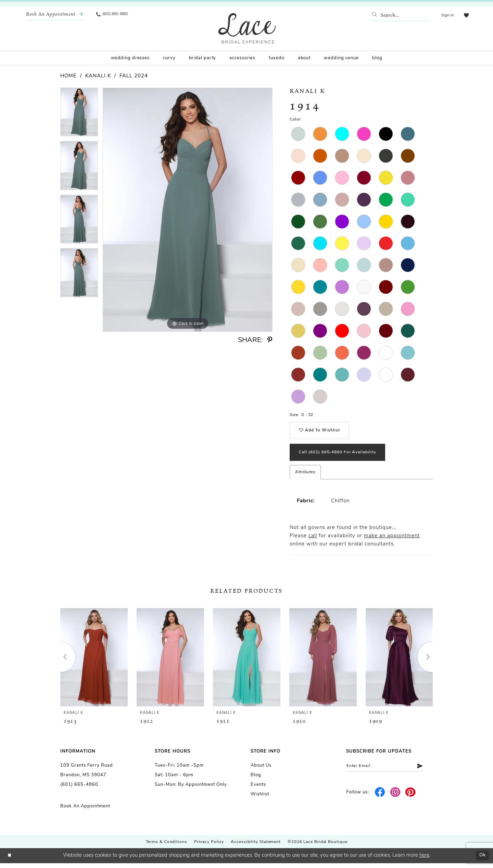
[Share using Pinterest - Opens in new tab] (270, 340)
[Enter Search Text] (399, 15)
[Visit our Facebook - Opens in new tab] (380, 799)
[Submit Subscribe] (427, 772)
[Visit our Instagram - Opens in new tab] (395, 799)
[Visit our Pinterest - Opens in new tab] (411, 799)
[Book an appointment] (55, 15)
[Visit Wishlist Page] (465, 15)
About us (261, 771)
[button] (446, 15)
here (424, 860)
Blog (256, 780)
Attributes (305, 477)
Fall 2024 (134, 76)
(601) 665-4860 (79, 790)
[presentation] (94, 662)
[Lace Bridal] (247, 28)
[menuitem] (55, 15)
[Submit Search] (374, 15)
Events (258, 790)
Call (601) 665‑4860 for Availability (343, 457)
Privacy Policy (209, 847)
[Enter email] (389, 772)
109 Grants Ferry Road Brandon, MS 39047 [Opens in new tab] (87, 775)
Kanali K (98, 76)
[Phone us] (115, 15)
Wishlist (260, 799)
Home (68, 76)
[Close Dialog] (10, 861)
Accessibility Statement (256, 847)
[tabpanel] (79, 114)
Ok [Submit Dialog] (482, 860)
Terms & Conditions (167, 847)
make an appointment (392, 541)
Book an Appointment (85, 811)
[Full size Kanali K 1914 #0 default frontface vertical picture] (188, 210)
